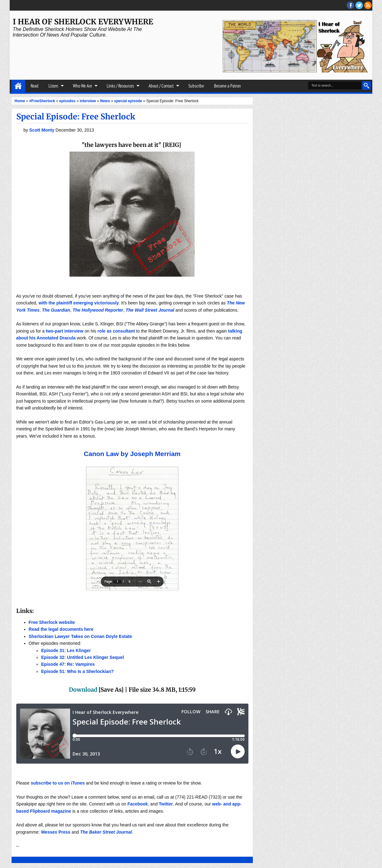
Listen (53, 86)
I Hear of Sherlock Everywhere (83, 22)
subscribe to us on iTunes (58, 783)
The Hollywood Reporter (98, 310)
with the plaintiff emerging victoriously (79, 303)
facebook (350, 5)
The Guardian (56, 310)
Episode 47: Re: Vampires (68, 664)
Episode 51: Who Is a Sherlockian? (78, 671)
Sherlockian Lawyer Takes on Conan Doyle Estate (80, 636)
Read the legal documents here (61, 629)
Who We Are (82, 86)
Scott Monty (43, 130)
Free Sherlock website (52, 622)
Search (367, 85)
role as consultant (116, 331)
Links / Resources (120, 86)
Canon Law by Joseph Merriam (132, 454)
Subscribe (196, 86)
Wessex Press (56, 832)
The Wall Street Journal (150, 310)
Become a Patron (227, 86)
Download (83, 690)
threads (359, 5)
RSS (368, 5)
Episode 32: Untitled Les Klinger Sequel (83, 657)
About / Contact (161, 86)
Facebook (138, 804)
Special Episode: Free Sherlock (76, 117)
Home (18, 86)
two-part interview (64, 331)
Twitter (166, 804)
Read (35, 86)
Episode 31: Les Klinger (66, 650)
